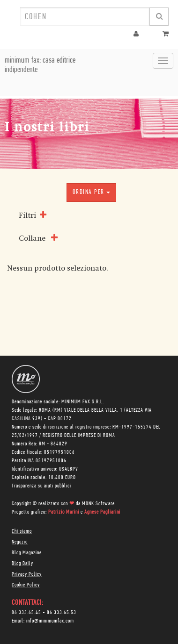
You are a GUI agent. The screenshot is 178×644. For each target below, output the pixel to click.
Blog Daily (22, 564)
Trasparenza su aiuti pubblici (41, 486)
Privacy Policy (27, 574)
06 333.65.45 (26, 613)
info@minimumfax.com (50, 621)
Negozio (20, 542)
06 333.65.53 (62, 613)
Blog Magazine (27, 553)
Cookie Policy (26, 585)
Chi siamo (22, 531)
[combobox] (85, 16)
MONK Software (98, 504)
